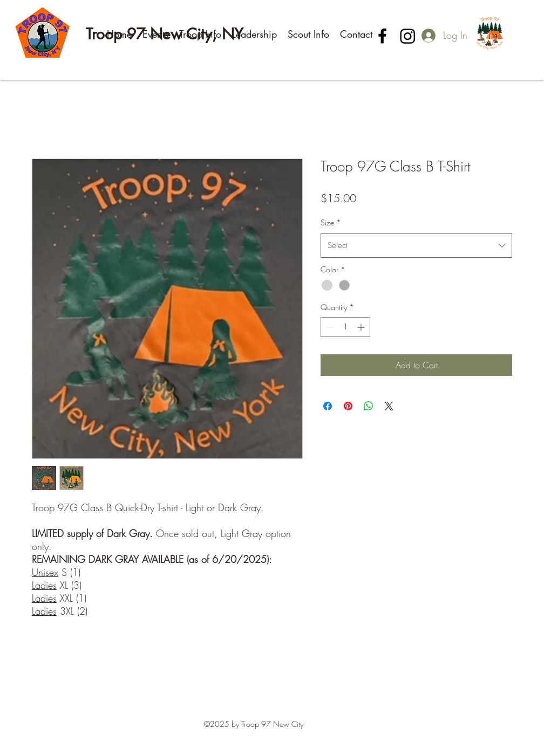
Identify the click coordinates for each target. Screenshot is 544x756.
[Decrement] (329, 327)
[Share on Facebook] (328, 406)
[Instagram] (408, 36)
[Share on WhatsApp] (369, 406)
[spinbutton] (345, 327)
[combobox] (416, 245)
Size (331, 222)
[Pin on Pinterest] (348, 406)
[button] (155, 34)
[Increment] (362, 327)
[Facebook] (382, 36)
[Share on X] (389, 406)
